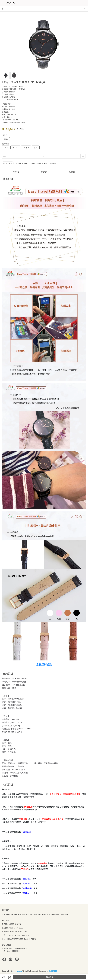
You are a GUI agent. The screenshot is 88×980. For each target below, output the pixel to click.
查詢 (3, 914)
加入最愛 (8, 163)
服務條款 (65, 914)
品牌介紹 (10, 914)
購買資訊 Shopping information (35, 914)
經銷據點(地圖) (54, 914)
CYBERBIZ (53, 971)
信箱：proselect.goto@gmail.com (16, 935)
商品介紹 (16, 172)
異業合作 (18, 914)
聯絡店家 (50, 977)
